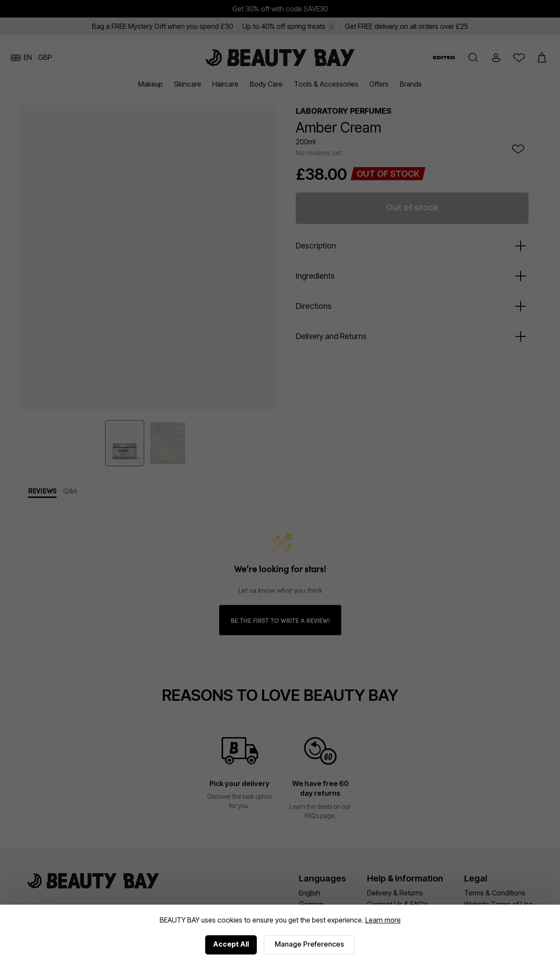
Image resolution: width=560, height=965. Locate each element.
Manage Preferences (309, 944)
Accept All (231, 944)
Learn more (383, 920)
